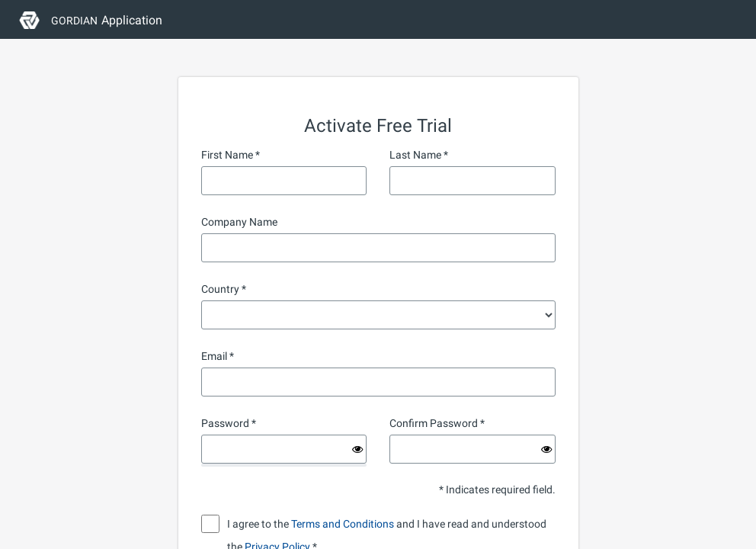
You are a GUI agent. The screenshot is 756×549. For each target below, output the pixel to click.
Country (220, 289)
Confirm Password (434, 423)
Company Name (239, 222)
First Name (227, 155)
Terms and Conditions (343, 524)
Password (225, 423)
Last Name (415, 155)
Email (214, 356)
